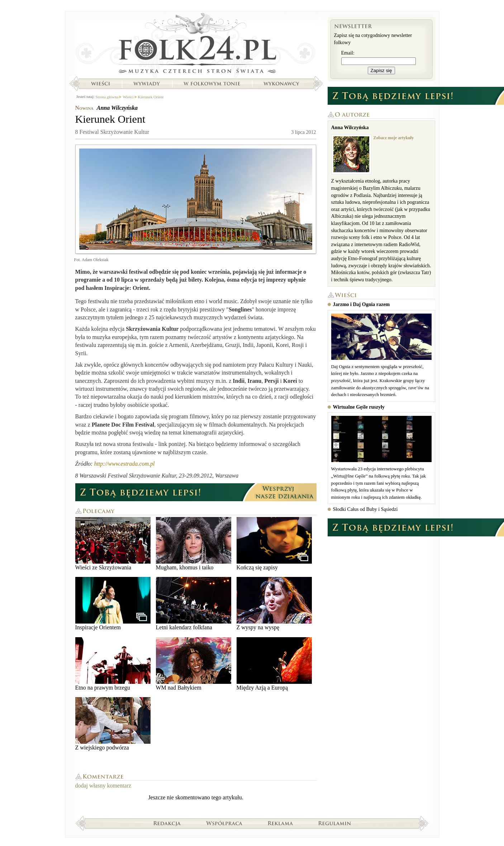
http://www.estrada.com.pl (124, 464)
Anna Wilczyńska (117, 108)
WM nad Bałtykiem (194, 664)
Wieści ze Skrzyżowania (113, 544)
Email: (348, 53)
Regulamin (335, 823)
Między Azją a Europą (274, 664)
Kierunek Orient (151, 97)
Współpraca (224, 823)
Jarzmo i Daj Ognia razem (362, 304)
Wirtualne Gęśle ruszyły (359, 407)
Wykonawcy (282, 84)
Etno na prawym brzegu (113, 664)
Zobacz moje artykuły (394, 138)
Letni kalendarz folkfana (194, 604)
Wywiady (147, 84)
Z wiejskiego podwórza (113, 724)
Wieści (100, 84)
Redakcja (167, 823)
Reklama (280, 823)
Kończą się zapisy (274, 544)
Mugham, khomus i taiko (194, 544)
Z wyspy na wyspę (274, 604)
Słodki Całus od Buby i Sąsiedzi (365, 509)
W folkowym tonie (212, 84)
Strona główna (196, 45)
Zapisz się (381, 70)
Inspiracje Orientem (113, 604)
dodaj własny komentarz (103, 786)
